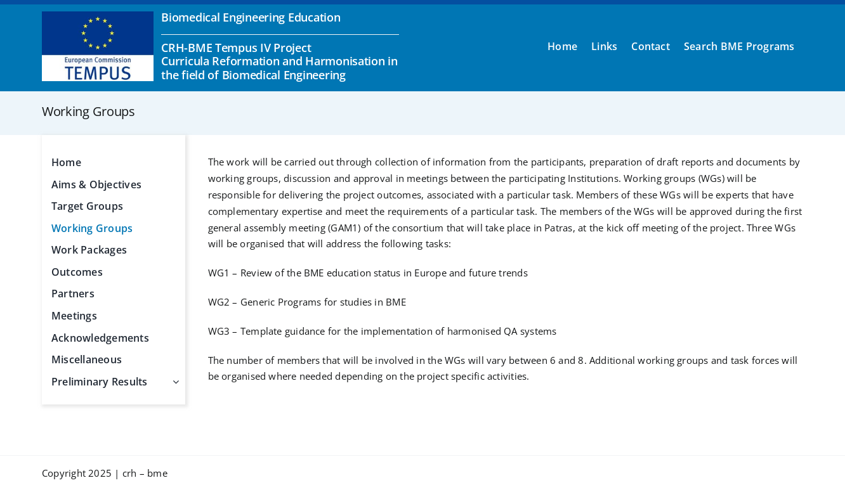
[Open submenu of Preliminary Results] (173, 382)
